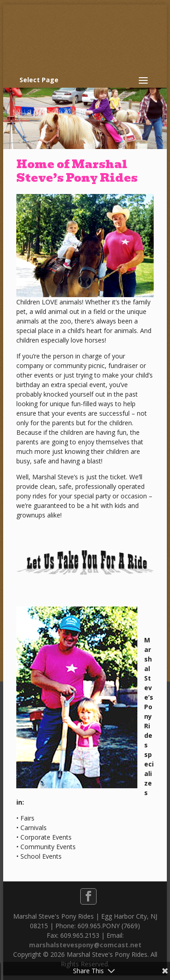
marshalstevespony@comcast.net (85, 945)
